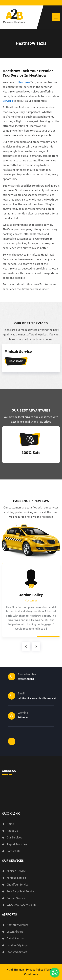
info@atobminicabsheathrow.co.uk (37, 698)
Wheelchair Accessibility (21, 905)
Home (10, 824)
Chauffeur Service (18, 885)
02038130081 (26, 679)
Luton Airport (15, 932)
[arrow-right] (36, 647)
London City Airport (19, 945)
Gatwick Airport (16, 939)
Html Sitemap (15, 970)
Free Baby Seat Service (21, 891)
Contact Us (13, 851)
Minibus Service (16, 878)
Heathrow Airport (17, 925)
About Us (12, 831)
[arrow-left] (26, 647)
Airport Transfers (17, 844)
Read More (16, 361)
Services (8, 101)
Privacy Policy (35, 970)
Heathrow (24, 82)
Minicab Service (18, 352)
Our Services (14, 838)
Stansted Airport (17, 952)
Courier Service (16, 898)
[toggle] (56, 17)
